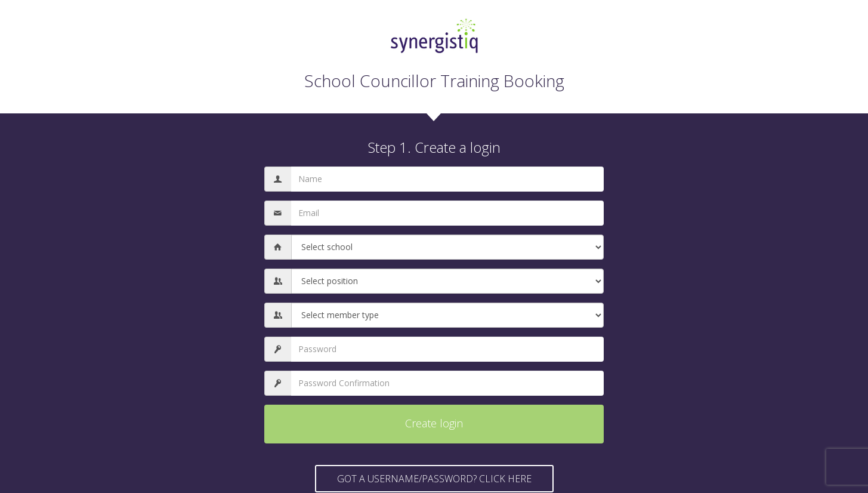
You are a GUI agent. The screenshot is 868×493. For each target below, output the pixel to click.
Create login (434, 423)
